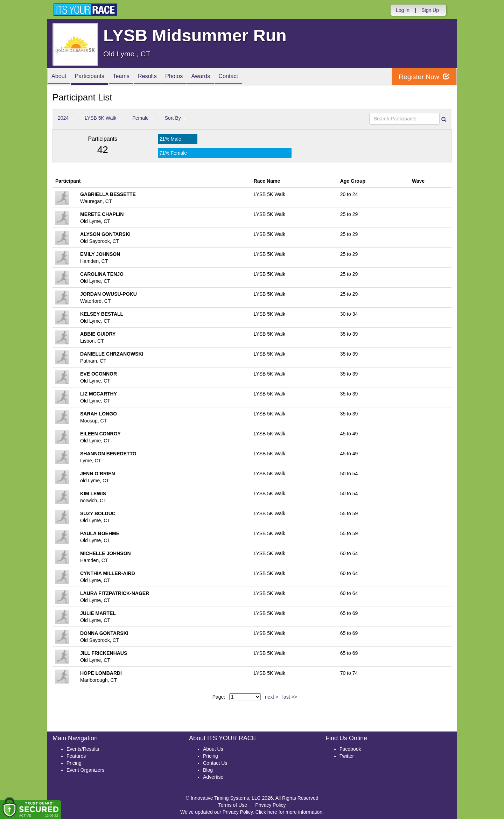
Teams (130, 77)
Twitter (347, 756)
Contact (251, 77)
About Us (213, 749)
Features (76, 756)
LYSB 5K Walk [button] (103, 118)
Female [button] (143, 118)
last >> (290, 697)
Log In (403, 10)
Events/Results (83, 749)
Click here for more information (289, 812)
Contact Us (215, 763)
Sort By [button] (175, 118)
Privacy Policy (270, 805)
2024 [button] (66, 118)
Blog (208, 770)
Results (160, 77)
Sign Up (430, 10)
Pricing (74, 763)
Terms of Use (233, 805)
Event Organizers (85, 770)
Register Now (423, 77)
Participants (95, 77)
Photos (190, 77)
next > (272, 697)
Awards (220, 77)
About (61, 77)
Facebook (350, 749)
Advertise (213, 777)
